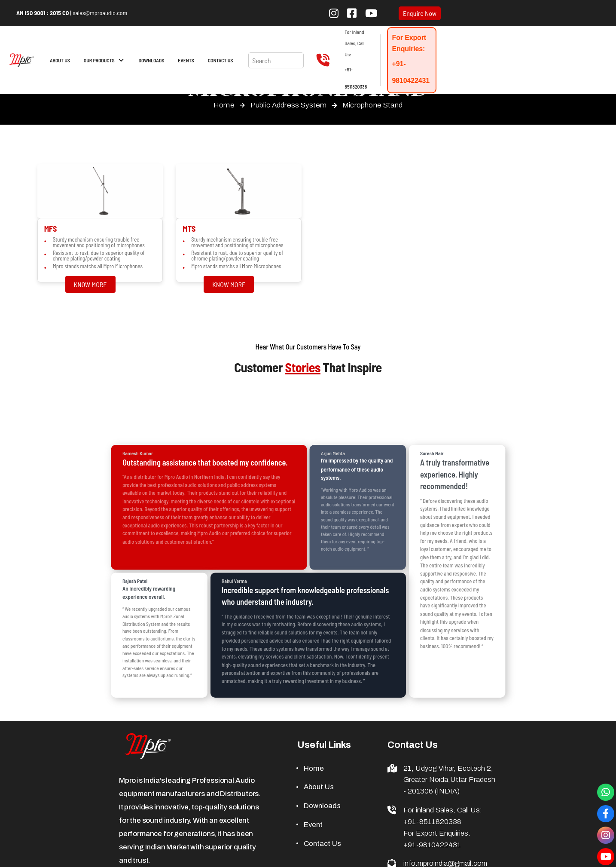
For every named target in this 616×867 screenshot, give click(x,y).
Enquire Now (420, 13)
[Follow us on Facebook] (352, 13)
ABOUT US (60, 60)
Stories (303, 367)
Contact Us (322, 844)
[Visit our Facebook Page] (606, 814)
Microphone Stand (372, 105)
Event (313, 825)
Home (224, 105)
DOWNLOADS (152, 60)
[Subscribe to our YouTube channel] (371, 13)
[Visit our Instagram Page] (606, 835)
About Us (319, 787)
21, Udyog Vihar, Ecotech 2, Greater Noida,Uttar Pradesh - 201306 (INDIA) (449, 780)
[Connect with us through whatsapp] (606, 792)
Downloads (322, 806)
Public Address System (289, 105)
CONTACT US (221, 60)
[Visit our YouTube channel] (606, 857)
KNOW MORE (90, 284)
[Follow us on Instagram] (334, 13)
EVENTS (186, 60)
